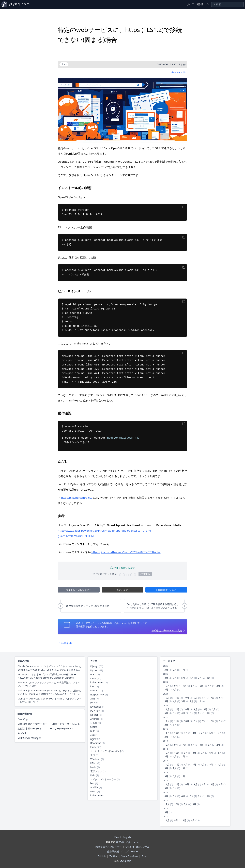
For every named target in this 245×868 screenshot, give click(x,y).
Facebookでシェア (166, 590)
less (92, 783)
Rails (93, 775)
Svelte (94, 727)
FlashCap (22, 719)
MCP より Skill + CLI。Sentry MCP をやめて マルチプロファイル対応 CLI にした (49, 700)
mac (93, 674)
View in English (179, 72)
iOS (92, 686)
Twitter (113, 856)
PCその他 (95, 711)
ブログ (190, 4)
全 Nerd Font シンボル (137, 847)
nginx (93, 739)
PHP (93, 703)
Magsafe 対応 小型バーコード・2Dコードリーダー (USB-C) (49, 724)
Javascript (96, 707)
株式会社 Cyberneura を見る (167, 630)
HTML (94, 763)
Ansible (94, 787)
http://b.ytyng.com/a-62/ (77, 498)
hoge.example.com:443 (123, 438)
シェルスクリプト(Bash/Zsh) (106, 751)
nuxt (93, 731)
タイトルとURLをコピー (79, 590)
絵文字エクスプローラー (109, 847)
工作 (93, 755)
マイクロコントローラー (103, 779)
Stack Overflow (129, 856)
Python (94, 670)
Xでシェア (122, 590)
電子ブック (96, 771)
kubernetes (97, 682)
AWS (93, 699)
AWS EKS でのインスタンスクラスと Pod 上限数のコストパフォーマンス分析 (49, 684)
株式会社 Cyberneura (128, 842)
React (93, 791)
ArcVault (22, 733)
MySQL (94, 690)
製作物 (200, 4)
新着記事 (65, 643)
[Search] (214, 4)
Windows (95, 759)
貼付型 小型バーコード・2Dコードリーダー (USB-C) (45, 728)
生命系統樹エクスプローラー (122, 851)
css (92, 735)
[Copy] (184, 207)
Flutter (94, 747)
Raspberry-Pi (97, 695)
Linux (93, 678)
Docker (94, 715)
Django (94, 666)
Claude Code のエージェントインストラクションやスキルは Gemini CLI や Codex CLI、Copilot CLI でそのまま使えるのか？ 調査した (50, 668)
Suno (144, 856)
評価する (145, 574)
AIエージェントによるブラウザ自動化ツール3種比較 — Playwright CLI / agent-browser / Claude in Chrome (47, 676)
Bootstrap (96, 743)
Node (93, 767)
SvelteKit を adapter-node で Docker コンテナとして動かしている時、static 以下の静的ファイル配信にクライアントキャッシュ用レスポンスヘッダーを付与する (49, 692)
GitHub (102, 856)
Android (95, 719)
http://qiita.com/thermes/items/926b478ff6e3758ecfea (126, 552)
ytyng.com (19, 4)
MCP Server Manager (29, 738)
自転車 (94, 723)
